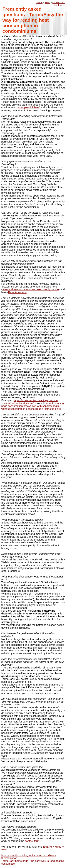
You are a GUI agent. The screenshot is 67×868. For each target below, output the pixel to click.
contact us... (59, 2)
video (48, 2)
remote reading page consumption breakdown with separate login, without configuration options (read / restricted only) (33, 406)
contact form (32, 841)
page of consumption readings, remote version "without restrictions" (30, 402)
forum (39, 2)
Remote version (17, 292)
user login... (59, 5)
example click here (29, 108)
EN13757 (49, 847)
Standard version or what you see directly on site (30, 289)
